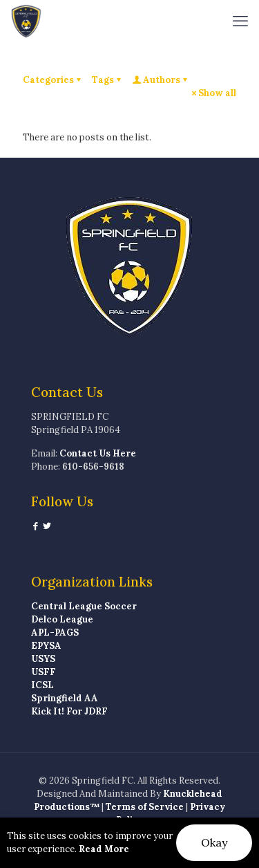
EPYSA (46, 646)
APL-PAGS (55, 632)
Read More (104, 849)
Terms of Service (145, 807)
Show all (213, 93)
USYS (43, 659)
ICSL (42, 685)
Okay (214, 842)
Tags (107, 80)
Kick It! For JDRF (69, 711)
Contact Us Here (98, 453)
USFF (44, 672)
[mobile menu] (240, 21)
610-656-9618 (93, 467)
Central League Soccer (84, 606)
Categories (53, 80)
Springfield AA (65, 698)
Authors (161, 80)
